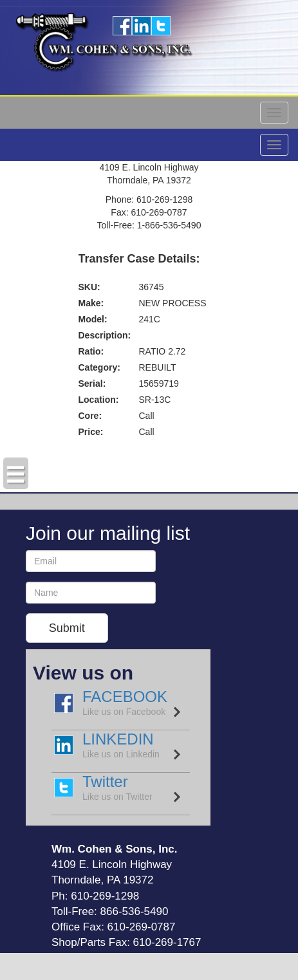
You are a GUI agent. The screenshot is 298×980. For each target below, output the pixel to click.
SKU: (89, 287)
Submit (67, 628)
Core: (90, 416)
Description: (105, 335)
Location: (99, 400)
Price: (91, 432)
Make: (91, 303)
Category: (99, 367)
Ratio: (91, 351)
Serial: (92, 384)
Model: (93, 319)
